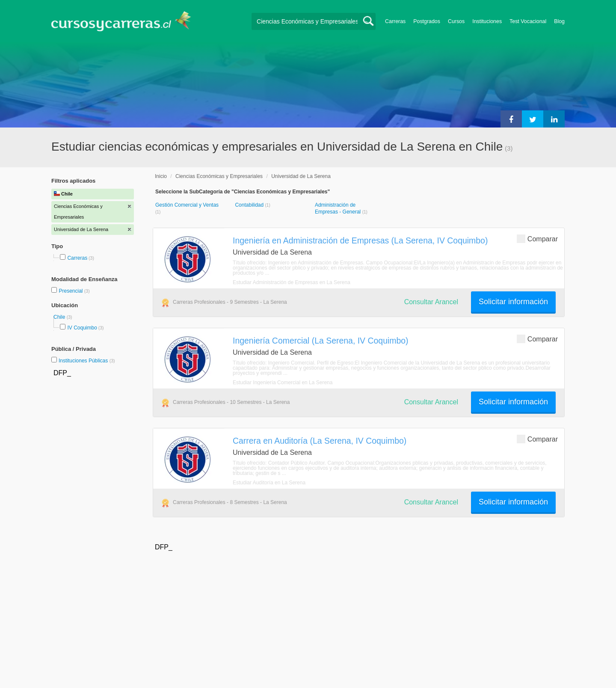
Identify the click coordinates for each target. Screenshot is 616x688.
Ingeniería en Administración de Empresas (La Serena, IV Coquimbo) (360, 240)
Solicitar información (513, 302)
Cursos (456, 21)
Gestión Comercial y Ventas (187, 205)
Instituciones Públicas (87, 361)
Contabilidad (250, 205)
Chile (60, 317)
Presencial (71, 291)
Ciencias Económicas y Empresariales (219, 176)
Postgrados (427, 21)
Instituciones (487, 21)
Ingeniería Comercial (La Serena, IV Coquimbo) (321, 341)
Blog (559, 21)
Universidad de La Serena (301, 176)
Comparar (537, 239)
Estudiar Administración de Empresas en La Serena (292, 282)
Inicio (161, 176)
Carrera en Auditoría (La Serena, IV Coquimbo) (320, 441)
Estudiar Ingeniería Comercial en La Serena (283, 383)
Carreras (395, 21)
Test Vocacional (528, 21)
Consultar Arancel (431, 302)
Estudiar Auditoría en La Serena (269, 483)
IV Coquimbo (82, 328)
